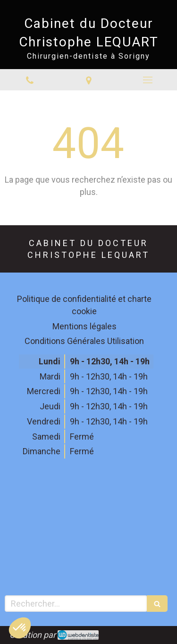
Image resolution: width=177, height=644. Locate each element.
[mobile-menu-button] (147, 80)
